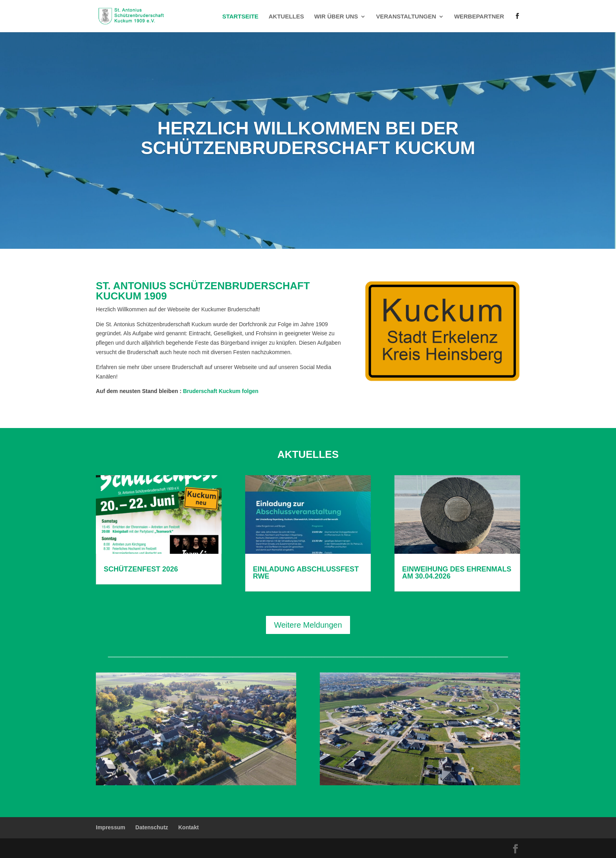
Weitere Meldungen (308, 625)
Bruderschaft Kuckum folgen (220, 391)
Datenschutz (152, 827)
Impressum (111, 827)
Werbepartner (479, 17)
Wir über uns (336, 17)
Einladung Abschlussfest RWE (306, 573)
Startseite (240, 17)
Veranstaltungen (406, 17)
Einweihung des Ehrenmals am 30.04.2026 (457, 573)
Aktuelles (286, 17)
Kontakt (189, 827)
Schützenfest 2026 (141, 569)
